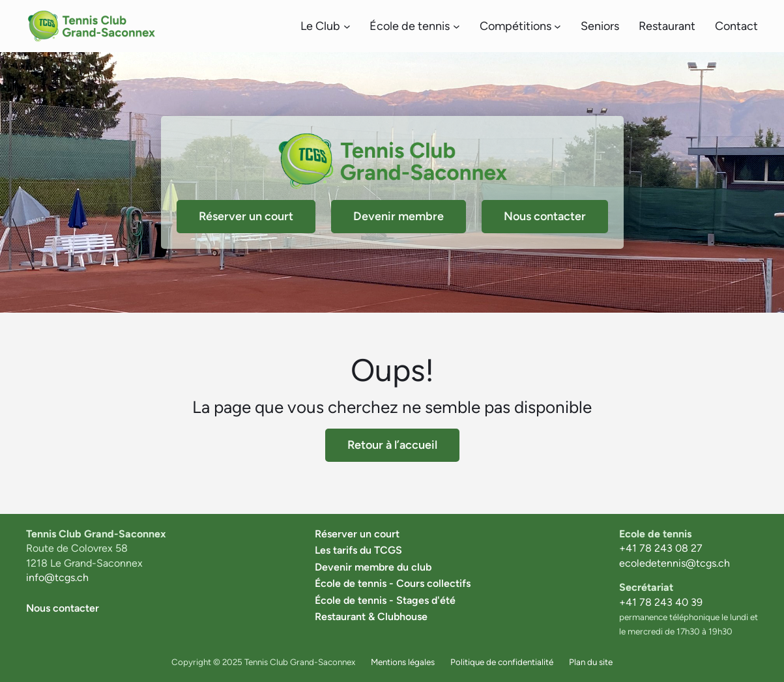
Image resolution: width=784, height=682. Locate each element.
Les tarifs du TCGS (358, 550)
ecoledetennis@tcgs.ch (675, 563)
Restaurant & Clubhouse (371, 617)
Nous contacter (545, 216)
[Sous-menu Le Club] (347, 26)
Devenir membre (399, 216)
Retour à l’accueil (392, 445)
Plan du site (591, 662)
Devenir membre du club (373, 567)
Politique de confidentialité (502, 662)
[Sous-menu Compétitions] (558, 26)
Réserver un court (246, 216)
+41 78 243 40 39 (661, 602)
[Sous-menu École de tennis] (457, 26)
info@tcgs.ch (57, 577)
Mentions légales (403, 662)
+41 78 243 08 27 (661, 548)
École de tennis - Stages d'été (385, 600)
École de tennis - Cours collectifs (393, 583)
